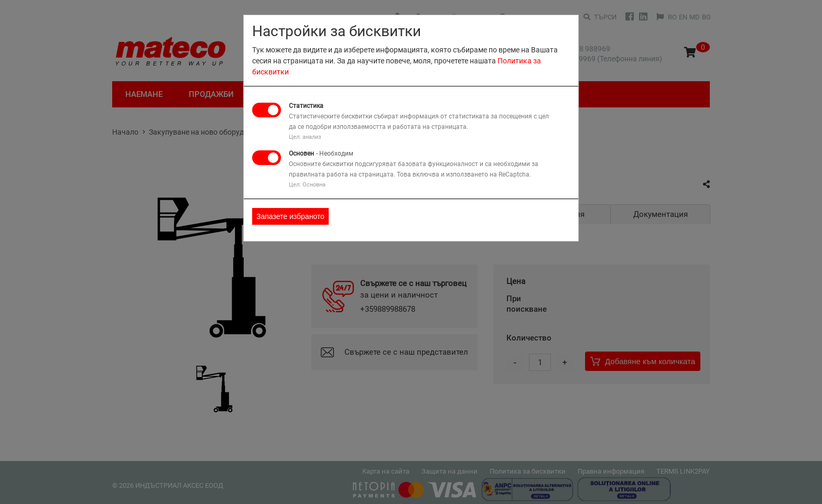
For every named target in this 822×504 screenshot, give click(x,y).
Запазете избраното (290, 216)
